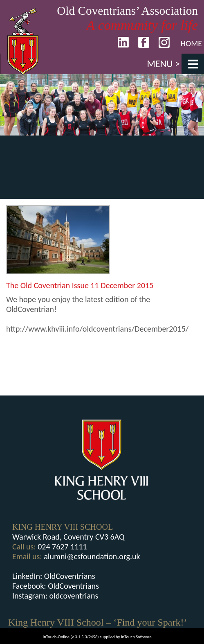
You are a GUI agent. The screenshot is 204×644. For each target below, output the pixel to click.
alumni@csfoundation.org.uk (92, 556)
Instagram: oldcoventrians (55, 596)
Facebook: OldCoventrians (56, 586)
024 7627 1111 (62, 547)
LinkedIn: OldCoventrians (54, 576)
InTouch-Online (56, 637)
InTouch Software (136, 637)
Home (191, 43)
